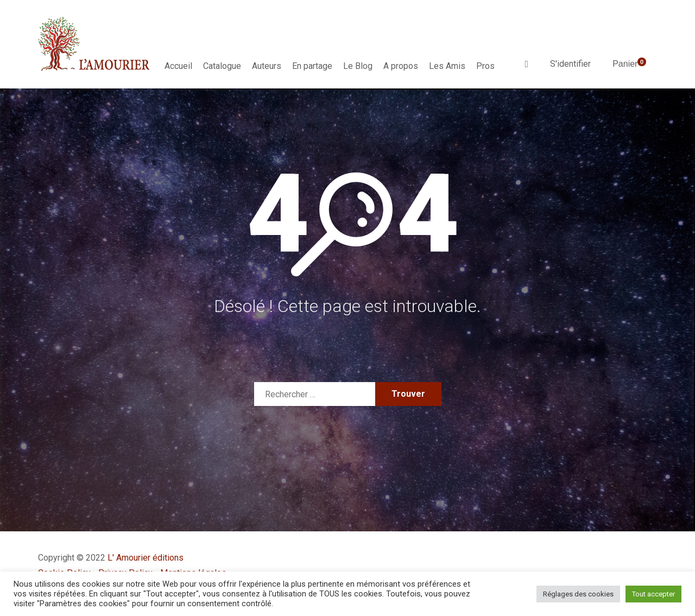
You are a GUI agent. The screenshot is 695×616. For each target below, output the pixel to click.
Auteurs (267, 66)
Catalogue (222, 66)
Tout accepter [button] (653, 594)
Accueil (178, 66)
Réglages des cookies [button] (578, 594)
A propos (401, 66)
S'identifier (570, 64)
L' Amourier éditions (146, 558)
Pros (485, 66)
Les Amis (447, 66)
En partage (312, 66)
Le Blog (358, 66)
